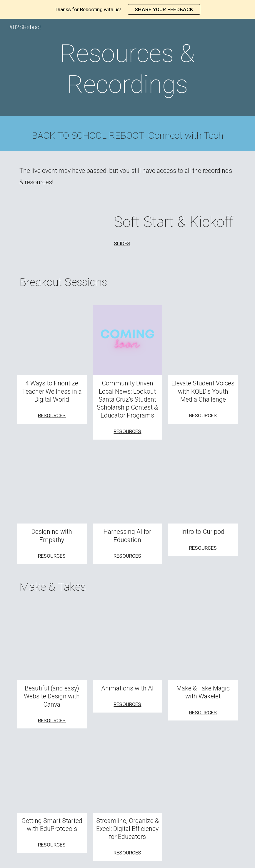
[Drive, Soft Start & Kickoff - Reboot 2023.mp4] (61, 234)
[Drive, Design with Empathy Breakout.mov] (52, 489)
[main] (127, 69)
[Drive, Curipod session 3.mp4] (203, 489)
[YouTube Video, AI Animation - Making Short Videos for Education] (128, 645)
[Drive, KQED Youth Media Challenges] (203, 340)
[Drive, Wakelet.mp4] (203, 645)
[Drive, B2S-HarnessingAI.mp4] (128, 489)
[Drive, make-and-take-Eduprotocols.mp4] (52, 778)
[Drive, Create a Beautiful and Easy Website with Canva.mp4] (52, 645)
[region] (127, 9)
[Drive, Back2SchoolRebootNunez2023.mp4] (52, 340)
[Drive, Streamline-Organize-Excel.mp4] (128, 778)
